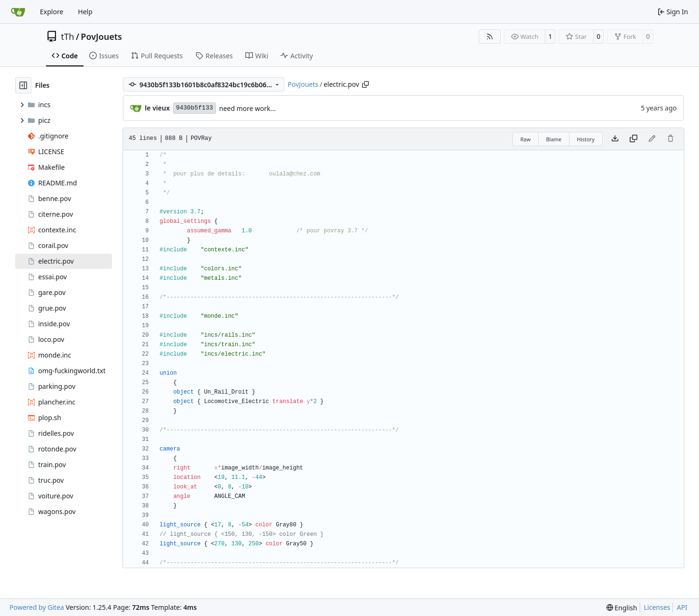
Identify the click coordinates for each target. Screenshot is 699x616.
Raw (526, 139)
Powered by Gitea (37, 607)
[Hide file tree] (23, 85)
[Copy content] (634, 139)
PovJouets (101, 37)
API (682, 607)
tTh (68, 37)
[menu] (622, 608)
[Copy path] (365, 84)
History (586, 139)
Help (85, 12)
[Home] (18, 12)
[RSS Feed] (490, 37)
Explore (51, 12)
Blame (554, 139)
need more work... (247, 108)
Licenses (657, 607)
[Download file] (615, 139)
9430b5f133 (195, 108)
